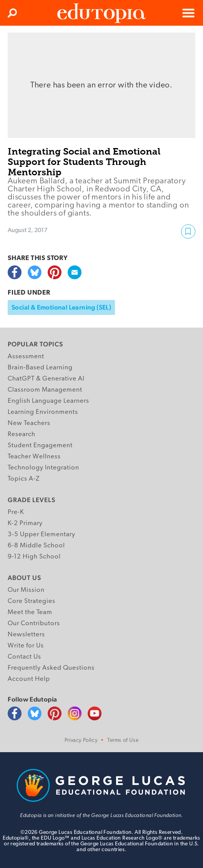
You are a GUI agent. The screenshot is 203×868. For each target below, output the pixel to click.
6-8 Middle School (36, 546)
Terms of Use (123, 740)
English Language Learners (48, 401)
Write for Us (26, 646)
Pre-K (16, 512)
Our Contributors (34, 623)
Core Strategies (32, 601)
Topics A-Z (24, 479)
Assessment (26, 357)
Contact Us (24, 657)
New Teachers (29, 423)
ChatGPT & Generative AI (46, 379)
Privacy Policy (81, 740)
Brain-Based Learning (40, 368)
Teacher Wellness (34, 457)
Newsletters (26, 635)
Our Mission (26, 590)
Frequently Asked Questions (51, 668)
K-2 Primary (25, 523)
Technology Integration (43, 468)
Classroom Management (45, 390)
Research (22, 434)
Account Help (29, 679)
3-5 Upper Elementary (42, 534)
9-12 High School (34, 557)
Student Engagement (40, 446)
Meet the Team (30, 612)
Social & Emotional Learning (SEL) (61, 307)
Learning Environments (43, 412)
